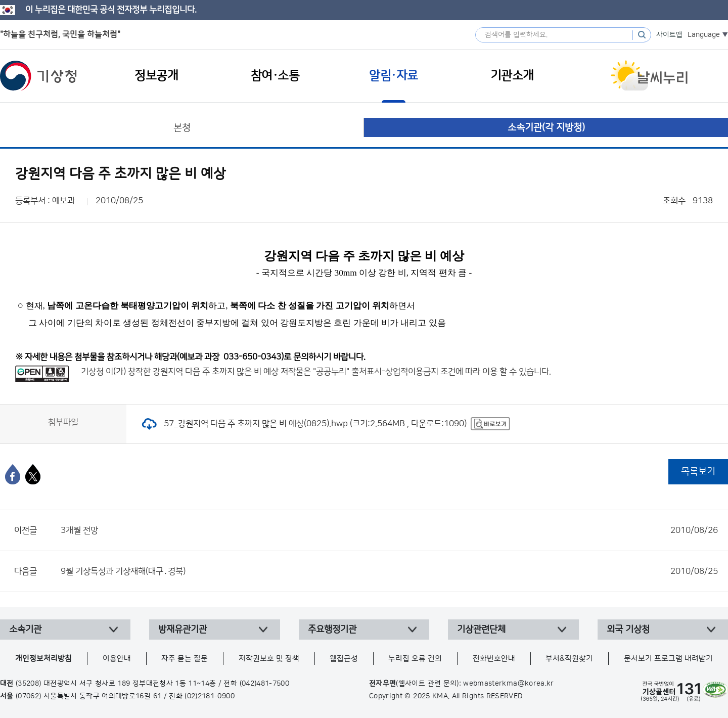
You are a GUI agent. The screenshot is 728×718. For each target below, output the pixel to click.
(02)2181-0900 (210, 696)
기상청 (38, 76)
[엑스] (33, 474)
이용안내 (117, 659)
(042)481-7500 (265, 684)
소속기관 (25, 630)
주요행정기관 (332, 630)
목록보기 (698, 472)
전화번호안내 (494, 659)
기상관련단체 (481, 630)
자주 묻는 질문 (185, 659)
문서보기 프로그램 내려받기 (668, 659)
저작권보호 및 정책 (269, 659)
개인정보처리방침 (43, 659)
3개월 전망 (389, 530)
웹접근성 (344, 659)
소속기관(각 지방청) (546, 128)
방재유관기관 (183, 630)
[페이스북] (13, 474)
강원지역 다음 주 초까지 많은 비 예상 (216, 372)
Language (704, 35)
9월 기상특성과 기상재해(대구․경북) (389, 571)
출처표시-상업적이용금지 (396, 372)
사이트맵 (669, 35)
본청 (182, 128)
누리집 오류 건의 (415, 659)
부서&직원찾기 (569, 659)
